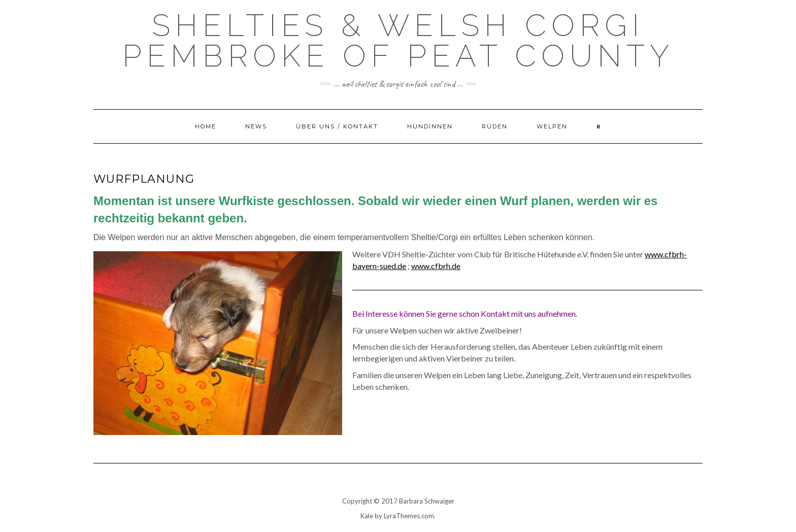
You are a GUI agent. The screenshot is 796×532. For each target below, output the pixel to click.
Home (206, 126)
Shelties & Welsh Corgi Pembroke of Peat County (398, 41)
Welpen (552, 126)
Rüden (495, 126)
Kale (367, 516)
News (256, 126)
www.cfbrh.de (436, 266)
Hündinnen (430, 126)
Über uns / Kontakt (337, 126)
